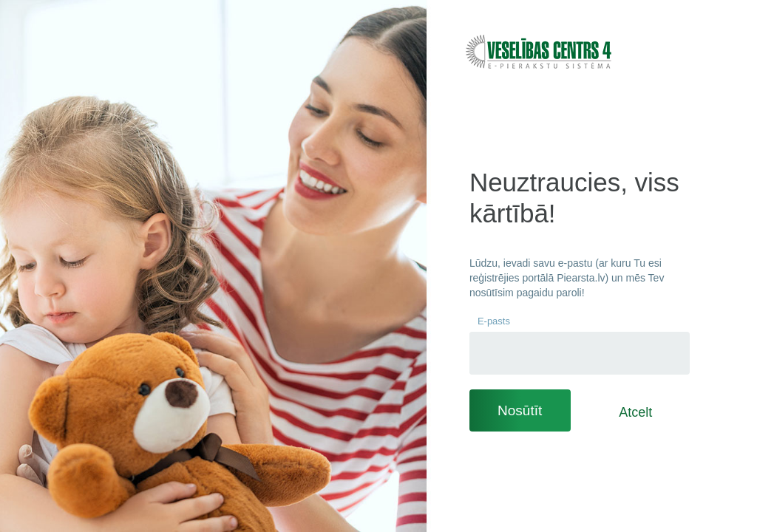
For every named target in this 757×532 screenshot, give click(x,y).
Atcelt (635, 412)
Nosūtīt (520, 410)
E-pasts (494, 321)
